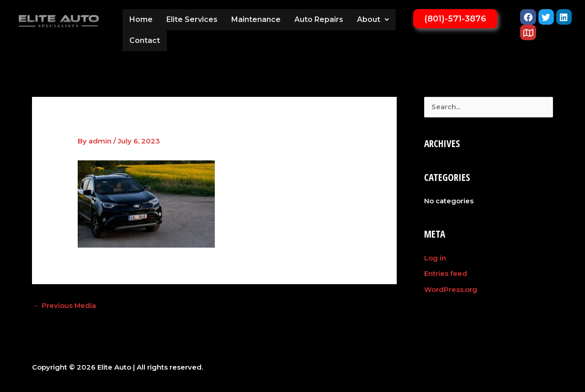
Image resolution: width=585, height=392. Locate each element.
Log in (435, 258)
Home (141, 19)
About (373, 19)
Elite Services (192, 19)
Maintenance (256, 19)
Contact (145, 40)
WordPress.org (451, 289)
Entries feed (446, 273)
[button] (373, 20)
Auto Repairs (319, 19)
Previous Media (65, 305)
